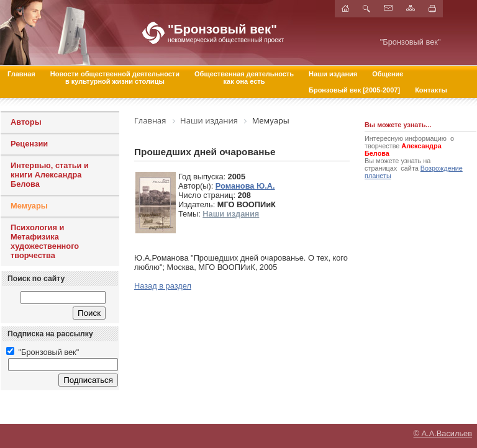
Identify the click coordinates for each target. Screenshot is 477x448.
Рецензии (29, 144)
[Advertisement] (402, 264)
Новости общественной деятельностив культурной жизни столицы (115, 78)
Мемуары (29, 206)
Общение (388, 74)
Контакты (431, 90)
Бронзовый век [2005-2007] (354, 90)
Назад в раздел (163, 286)
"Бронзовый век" (43, 352)
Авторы (26, 122)
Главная (21, 74)
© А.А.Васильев (443, 433)
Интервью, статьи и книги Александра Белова (50, 175)
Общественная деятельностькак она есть (244, 78)
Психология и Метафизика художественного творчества (45, 241)
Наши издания (333, 74)
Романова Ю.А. (245, 186)
